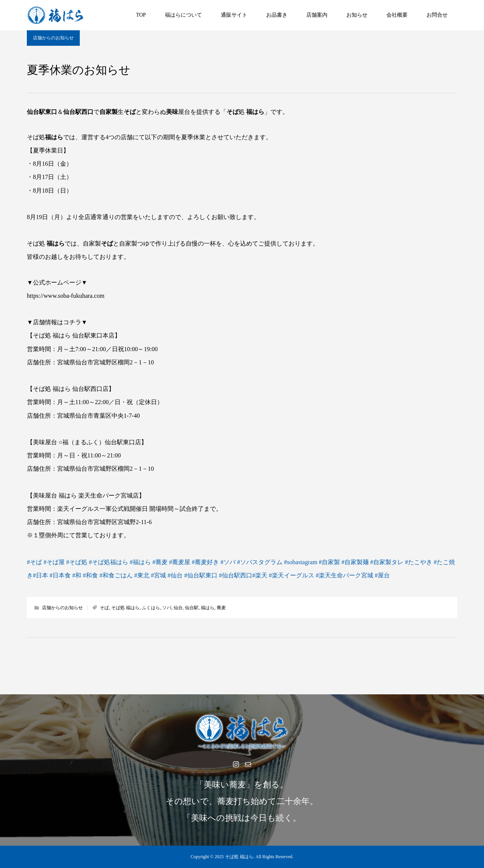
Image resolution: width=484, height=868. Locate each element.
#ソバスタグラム (260, 562)
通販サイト (234, 15)
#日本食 (60, 575)
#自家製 (329, 562)
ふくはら (151, 608)
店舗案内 (317, 15)
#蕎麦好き (205, 562)
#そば (34, 562)
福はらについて (183, 15)
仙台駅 (192, 608)
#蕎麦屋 (180, 562)
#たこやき (419, 562)
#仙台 (175, 575)
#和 (77, 575)
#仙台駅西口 (236, 575)
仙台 (178, 608)
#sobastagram (301, 562)
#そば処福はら (109, 562)
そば (104, 608)
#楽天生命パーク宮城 (344, 575)
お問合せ (437, 15)
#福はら (140, 562)
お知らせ (357, 15)
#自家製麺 (355, 562)
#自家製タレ (387, 562)
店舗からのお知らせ (53, 38)
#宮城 (158, 575)
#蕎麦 (160, 562)
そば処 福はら (125, 608)
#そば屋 (54, 562)
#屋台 (382, 575)
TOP (141, 15)
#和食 (90, 575)
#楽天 (260, 575)
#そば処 (77, 562)
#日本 (40, 575)
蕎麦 (221, 608)
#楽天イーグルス (292, 575)
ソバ (167, 608)
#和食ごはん (116, 575)
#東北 (142, 575)
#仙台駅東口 (201, 575)
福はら (208, 608)
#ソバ (228, 562)
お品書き (277, 15)
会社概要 (397, 15)
